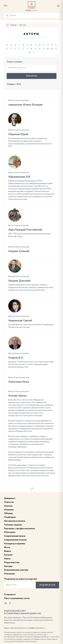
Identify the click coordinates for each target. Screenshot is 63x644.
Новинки (9, 510)
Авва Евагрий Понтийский (25, 230)
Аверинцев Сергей (20, 321)
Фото (7, 547)
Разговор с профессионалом (19, 529)
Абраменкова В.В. (20, 177)
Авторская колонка (15, 521)
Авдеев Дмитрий (19, 281)
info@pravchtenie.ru (36, 628)
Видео (8, 551)
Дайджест (10, 498)
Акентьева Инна (19, 382)
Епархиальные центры (16, 570)
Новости (9, 502)
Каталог (8, 555)
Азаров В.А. (16, 358)
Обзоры (8, 513)
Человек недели (13, 525)
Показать (31, 76)
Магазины (9, 574)
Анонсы (8, 506)
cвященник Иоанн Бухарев (25, 105)
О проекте (10, 595)
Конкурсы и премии (15, 544)
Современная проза (15, 536)
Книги (7, 559)
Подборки (10, 517)
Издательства (12, 562)
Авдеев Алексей (19, 251)
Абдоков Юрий (18, 134)
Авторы (8, 566)
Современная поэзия (15, 540)
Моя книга (10, 532)
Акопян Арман (17, 396)
